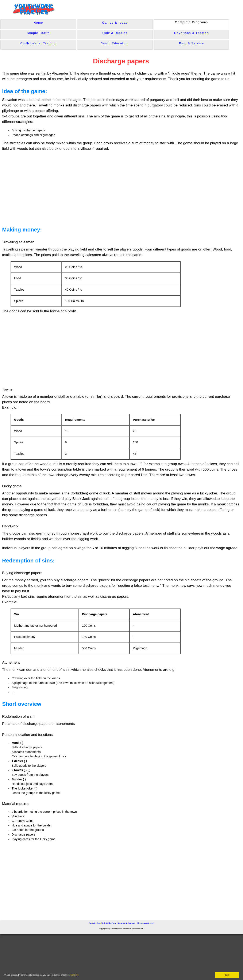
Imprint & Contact (127, 923)
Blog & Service (192, 43)
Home (38, 23)
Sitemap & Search (145, 923)
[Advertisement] (83, 187)
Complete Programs (191, 22)
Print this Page (109, 923)
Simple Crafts (38, 33)
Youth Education (115, 43)
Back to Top (94, 923)
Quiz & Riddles (115, 33)
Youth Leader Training (38, 43)
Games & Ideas (115, 23)
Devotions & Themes (192, 33)
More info (75, 975)
